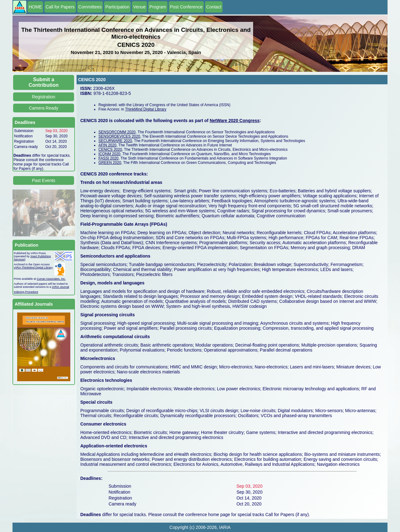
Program (158, 7)
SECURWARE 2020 (115, 141)
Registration (44, 97)
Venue (139, 7)
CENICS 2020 (110, 150)
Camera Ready (43, 108)
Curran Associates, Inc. (51, 279)
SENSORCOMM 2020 (117, 132)
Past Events (44, 180)
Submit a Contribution (44, 82)
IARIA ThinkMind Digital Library (33, 268)
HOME (35, 7)
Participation (117, 7)
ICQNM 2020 (109, 154)
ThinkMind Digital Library (146, 109)
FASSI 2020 (108, 158)
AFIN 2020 (107, 145)
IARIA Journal (60, 287)
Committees (90, 7)
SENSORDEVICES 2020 (119, 136)
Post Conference (186, 7)
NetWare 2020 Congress (235, 121)
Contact (214, 7)
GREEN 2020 (110, 163)
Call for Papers (60, 7)
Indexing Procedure (26, 292)
